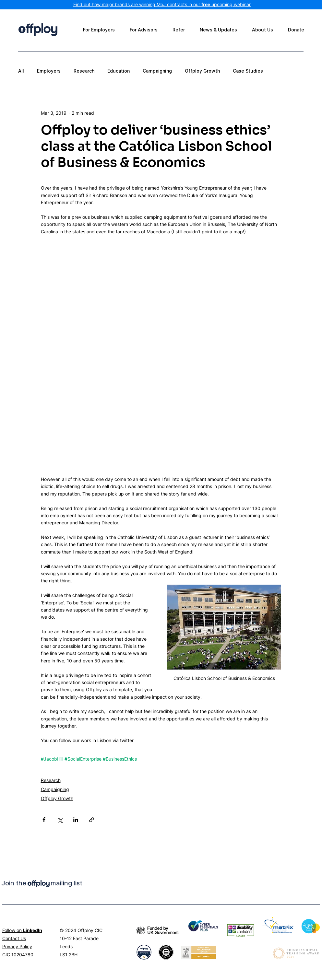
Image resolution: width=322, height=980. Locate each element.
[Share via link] (92, 820)
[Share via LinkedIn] (76, 820)
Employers (49, 71)
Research (84, 71)
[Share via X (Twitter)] (60, 820)
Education (119, 71)
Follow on (22, 930)
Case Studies (248, 71)
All (21, 71)
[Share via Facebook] (44, 820)
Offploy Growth (202, 71)
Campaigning (157, 71)
